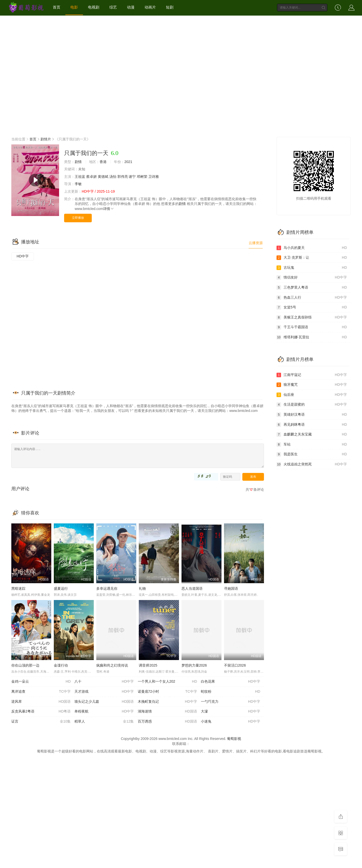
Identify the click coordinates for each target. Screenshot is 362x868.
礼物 (142, 588)
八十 (104, 682)
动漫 (131, 7)
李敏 (78, 184)
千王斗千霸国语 (312, 327)
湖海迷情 (167, 712)
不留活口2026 (235, 665)
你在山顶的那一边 (25, 665)
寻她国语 (231, 588)
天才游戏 (104, 692)
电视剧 (94, 7)
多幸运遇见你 (107, 588)
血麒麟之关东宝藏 (312, 435)
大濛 (231, 712)
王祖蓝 (80, 177)
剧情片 (46, 139)
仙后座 (312, 395)
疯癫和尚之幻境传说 (112, 665)
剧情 (78, 162)
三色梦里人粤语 (312, 288)
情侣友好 (312, 278)
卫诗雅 (154, 177)
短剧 (170, 7)
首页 (57, 7)
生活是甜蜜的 (312, 405)
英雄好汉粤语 (312, 415)
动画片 (150, 7)
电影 (74, 7)
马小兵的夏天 (312, 248)
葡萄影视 (234, 739)
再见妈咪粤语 (312, 425)
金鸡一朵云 (41, 682)
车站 (312, 445)
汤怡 (113, 177)
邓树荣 (142, 177)
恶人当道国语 (192, 588)
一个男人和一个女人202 (167, 682)
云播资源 (256, 243)
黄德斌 (103, 177)
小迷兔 (231, 722)
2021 (128, 162)
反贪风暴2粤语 (41, 712)
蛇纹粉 (231, 692)
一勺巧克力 (231, 702)
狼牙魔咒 (312, 385)
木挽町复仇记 (167, 702)
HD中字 (23, 256)
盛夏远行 (61, 588)
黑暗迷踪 (18, 588)
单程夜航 (104, 712)
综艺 (113, 7)
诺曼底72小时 (167, 692)
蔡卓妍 (92, 177)
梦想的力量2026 (194, 665)
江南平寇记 (312, 375)
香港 (103, 162)
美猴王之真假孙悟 (312, 317)
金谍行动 (61, 665)
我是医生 (312, 454)
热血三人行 (312, 298)
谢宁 (132, 177)
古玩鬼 (312, 268)
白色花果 (231, 682)
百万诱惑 (167, 722)
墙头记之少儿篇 (104, 702)
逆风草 (41, 702)
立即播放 (78, 218)
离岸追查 (41, 692)
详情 (109, 209)
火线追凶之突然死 (312, 464)
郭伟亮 (123, 177)
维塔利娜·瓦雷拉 (312, 337)
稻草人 (104, 722)
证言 (41, 722)
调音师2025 (148, 665)
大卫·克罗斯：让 (312, 258)
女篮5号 (312, 307)
